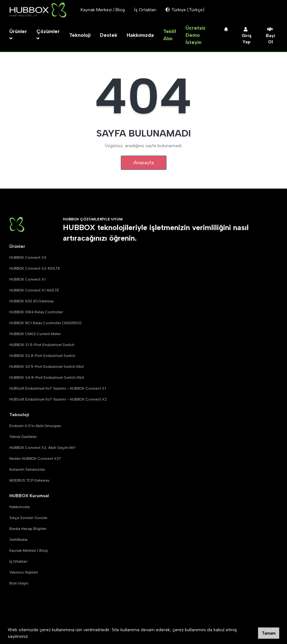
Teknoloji (80, 35)
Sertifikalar (19, 540)
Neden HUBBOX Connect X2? (35, 459)
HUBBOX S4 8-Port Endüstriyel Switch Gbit (47, 377)
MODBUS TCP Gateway (29, 480)
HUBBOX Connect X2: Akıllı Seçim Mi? (42, 448)
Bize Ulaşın (19, 583)
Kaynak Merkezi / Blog (28, 550)
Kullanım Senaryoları (27, 469)
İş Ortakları (18, 561)
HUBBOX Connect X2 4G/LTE (35, 268)
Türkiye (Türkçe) (185, 10)
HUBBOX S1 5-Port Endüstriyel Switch (42, 345)
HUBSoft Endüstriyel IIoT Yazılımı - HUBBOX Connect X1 (58, 388)
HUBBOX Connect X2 (28, 257)
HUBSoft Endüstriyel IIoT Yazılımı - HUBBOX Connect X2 (58, 399)
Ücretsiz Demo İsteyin (195, 35)
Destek (109, 35)
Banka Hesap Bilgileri (28, 529)
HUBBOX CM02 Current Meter (35, 334)
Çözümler (48, 35)
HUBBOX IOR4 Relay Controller (36, 312)
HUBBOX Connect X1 (27, 279)
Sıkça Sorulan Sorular (28, 518)
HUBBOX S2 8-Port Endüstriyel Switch (42, 356)
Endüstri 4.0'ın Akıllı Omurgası (35, 426)
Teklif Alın (170, 35)
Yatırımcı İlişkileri (24, 572)
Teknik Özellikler (23, 437)
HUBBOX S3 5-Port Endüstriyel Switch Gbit (47, 367)
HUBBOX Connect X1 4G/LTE (34, 290)
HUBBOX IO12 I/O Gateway (32, 301)
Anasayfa (144, 163)
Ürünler (18, 35)
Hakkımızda (140, 35)
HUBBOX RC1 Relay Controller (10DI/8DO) (45, 323)
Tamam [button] (269, 633)
